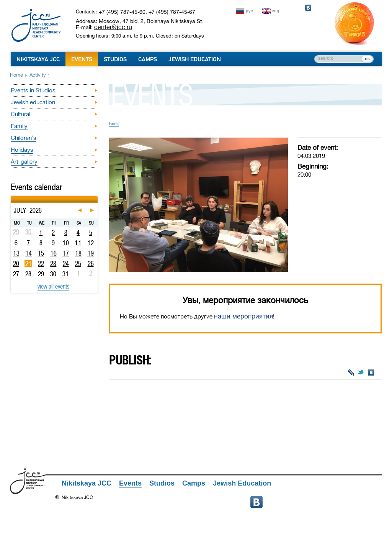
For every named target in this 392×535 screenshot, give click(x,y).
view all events (53, 286)
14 (29, 253)
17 (66, 253)
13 (16, 253)
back (114, 124)
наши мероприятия (243, 316)
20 (16, 264)
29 (41, 274)
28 (28, 274)
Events (82, 59)
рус (249, 11)
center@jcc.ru (113, 27)
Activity (38, 75)
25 (78, 264)
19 (91, 253)
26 (91, 264)
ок (367, 59)
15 (41, 253)
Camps (148, 59)
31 (66, 274)
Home (16, 75)
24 (66, 264)
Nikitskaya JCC (38, 59)
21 (29, 264)
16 (53, 253)
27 (16, 274)
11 (78, 243)
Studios (115, 59)
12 (91, 243)
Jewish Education (195, 59)
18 (78, 253)
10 (66, 243)
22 (41, 264)
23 (53, 264)
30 (53, 274)
